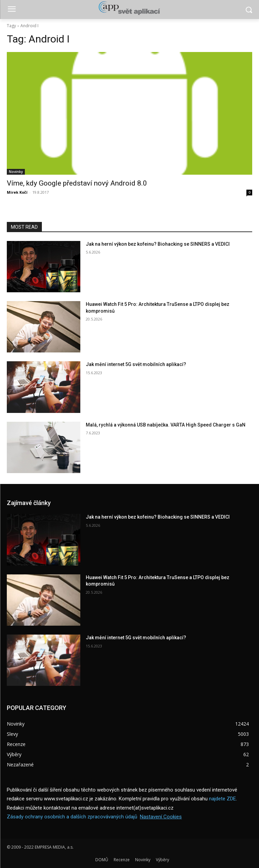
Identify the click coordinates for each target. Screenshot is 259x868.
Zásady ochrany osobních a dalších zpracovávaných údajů (72, 817)
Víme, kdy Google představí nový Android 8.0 (77, 183)
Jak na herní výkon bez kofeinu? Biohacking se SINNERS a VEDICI (158, 244)
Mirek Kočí (17, 192)
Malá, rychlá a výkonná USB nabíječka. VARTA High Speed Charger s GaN (166, 425)
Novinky (16, 172)
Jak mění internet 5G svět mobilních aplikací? (136, 364)
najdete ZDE (222, 799)
